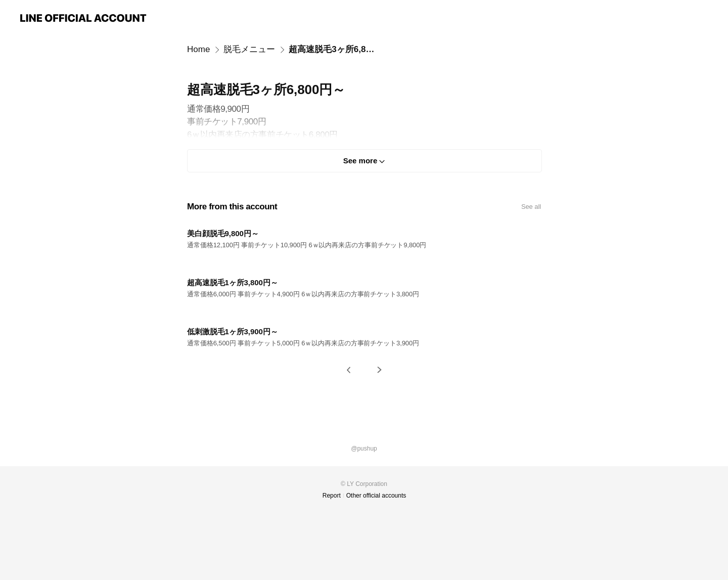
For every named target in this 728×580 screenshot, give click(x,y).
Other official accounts (376, 496)
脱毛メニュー (249, 49)
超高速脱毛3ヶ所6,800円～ (333, 49)
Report (332, 496)
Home (198, 49)
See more (360, 161)
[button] (349, 370)
